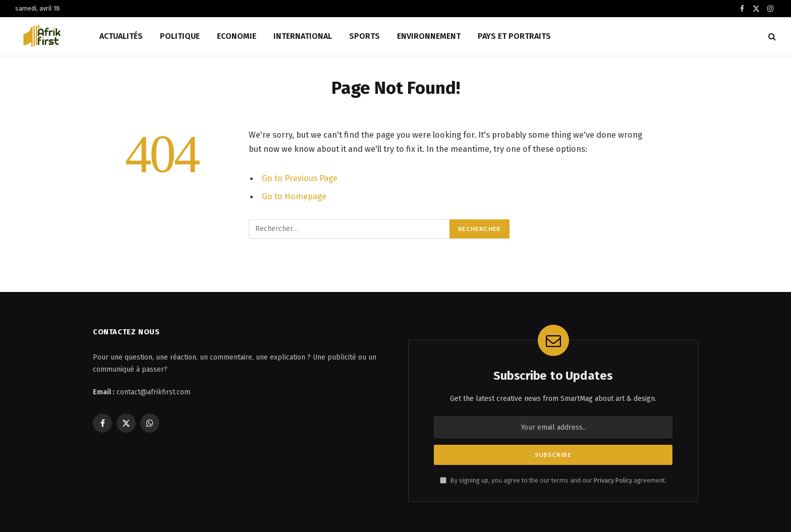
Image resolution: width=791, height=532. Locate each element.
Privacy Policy (613, 480)
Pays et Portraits (514, 36)
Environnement (429, 36)
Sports (364, 36)
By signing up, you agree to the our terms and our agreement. (553, 480)
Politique (180, 36)
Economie (237, 36)
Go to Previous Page (300, 178)
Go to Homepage (294, 196)
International (303, 36)
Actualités (121, 36)
